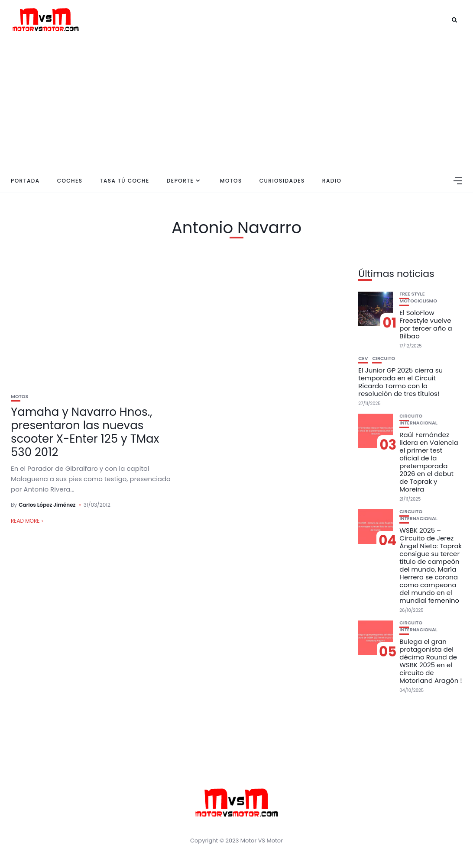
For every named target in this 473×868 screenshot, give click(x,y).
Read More (25, 521)
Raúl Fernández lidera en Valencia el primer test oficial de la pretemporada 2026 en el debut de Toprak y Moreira (429, 462)
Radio (332, 181)
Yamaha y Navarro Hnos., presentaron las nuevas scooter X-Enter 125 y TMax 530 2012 (85, 432)
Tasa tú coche (125, 181)
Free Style (412, 294)
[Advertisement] (236, 104)
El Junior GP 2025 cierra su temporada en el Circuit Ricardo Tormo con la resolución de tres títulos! (400, 382)
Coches (70, 181)
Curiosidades (282, 181)
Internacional (418, 423)
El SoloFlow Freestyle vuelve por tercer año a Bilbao (426, 324)
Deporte (180, 181)
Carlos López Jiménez (47, 505)
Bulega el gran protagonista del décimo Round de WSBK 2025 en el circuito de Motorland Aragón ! (431, 661)
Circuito (384, 358)
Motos (231, 181)
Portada (25, 181)
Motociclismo (418, 301)
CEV (363, 358)
